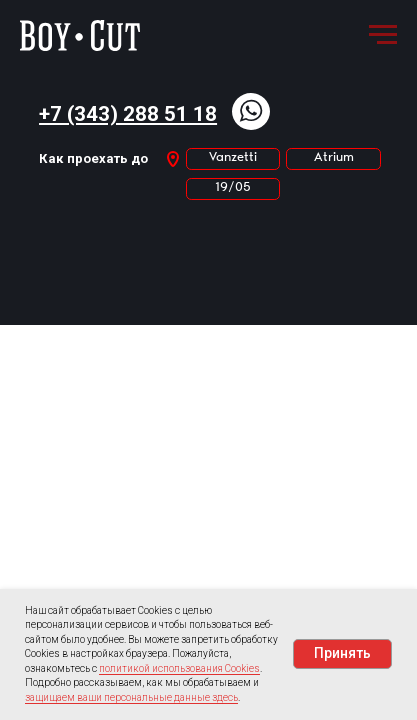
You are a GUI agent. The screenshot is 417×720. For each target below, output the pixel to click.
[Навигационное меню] (383, 35)
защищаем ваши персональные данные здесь (131, 697)
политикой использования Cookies (179, 668)
